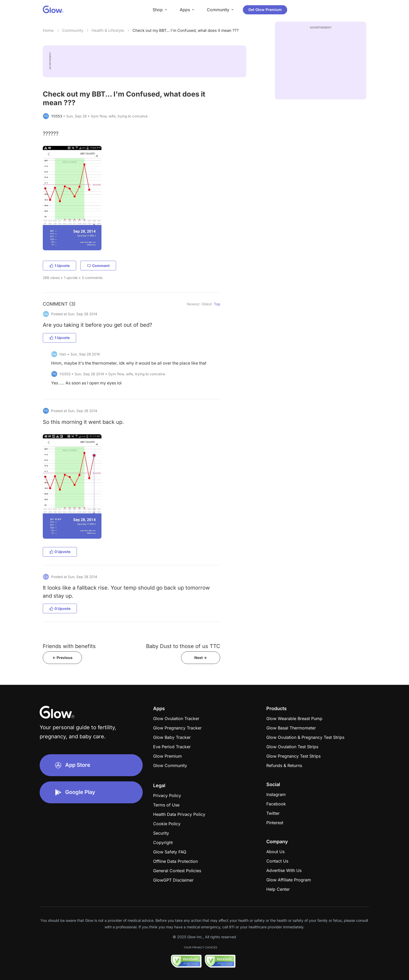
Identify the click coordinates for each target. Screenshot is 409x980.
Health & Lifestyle (108, 30)
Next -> (201, 658)
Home (48, 30)
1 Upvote (59, 266)
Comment (98, 266)
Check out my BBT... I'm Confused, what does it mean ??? (186, 30)
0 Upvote (60, 552)
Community (73, 30)
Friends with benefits (69, 646)
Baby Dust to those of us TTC (183, 646)
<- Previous (62, 658)
